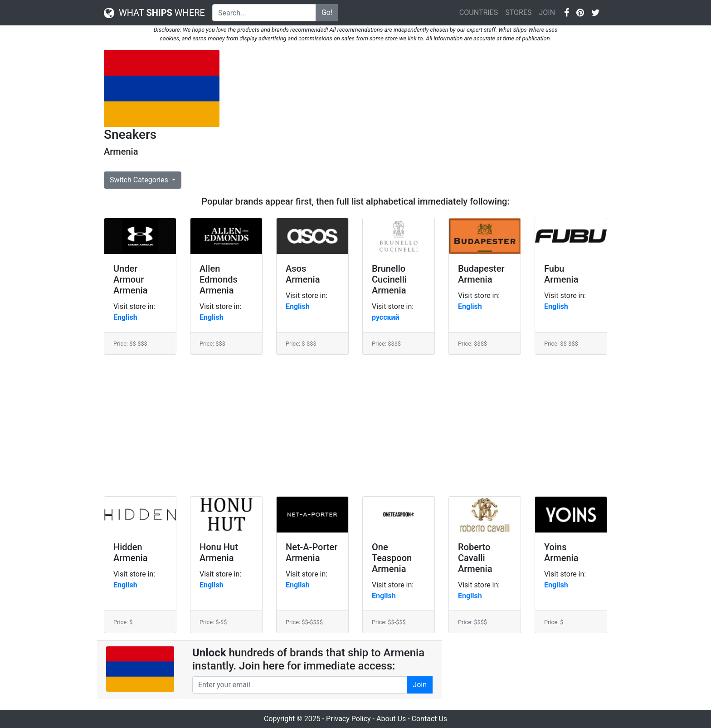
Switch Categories (140, 180)
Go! (327, 12)
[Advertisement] (420, 113)
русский (386, 317)
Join (420, 685)
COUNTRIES (479, 12)
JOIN (547, 12)
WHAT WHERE (154, 13)
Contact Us (430, 719)
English (125, 317)
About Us (391, 719)
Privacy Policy (348, 719)
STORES (518, 12)
